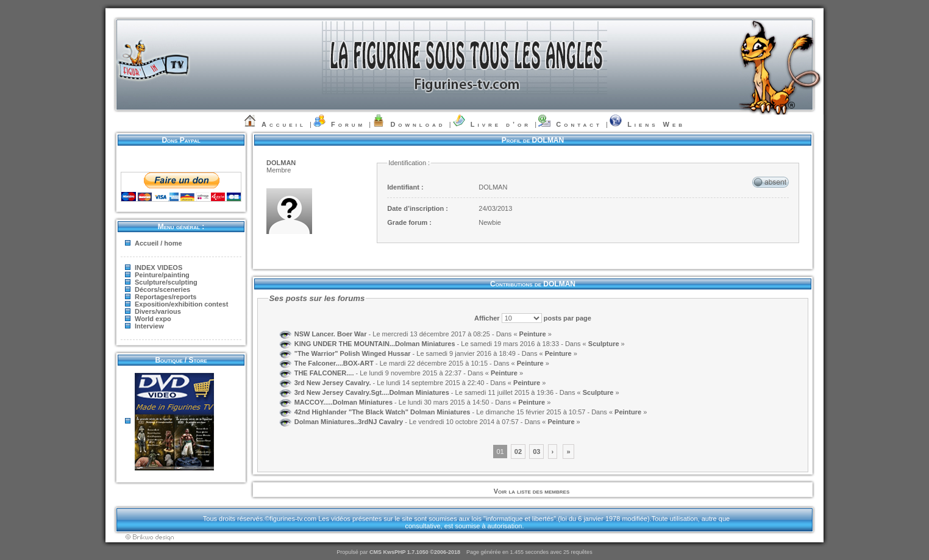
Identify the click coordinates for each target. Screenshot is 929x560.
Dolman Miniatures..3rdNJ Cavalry (349, 421)
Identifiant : (405, 187)
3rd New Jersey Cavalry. (333, 382)
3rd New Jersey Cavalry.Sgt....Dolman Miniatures (372, 392)
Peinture (533, 333)
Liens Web (656, 124)
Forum (348, 124)
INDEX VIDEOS (158, 268)
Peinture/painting (162, 275)
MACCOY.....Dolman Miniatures (343, 402)
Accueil (284, 124)
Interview (149, 326)
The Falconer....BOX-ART (334, 363)
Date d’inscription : (418, 208)
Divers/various (158, 311)
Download (418, 124)
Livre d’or (501, 124)
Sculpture (605, 343)
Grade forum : (409, 222)
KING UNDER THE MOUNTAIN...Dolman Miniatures (375, 343)
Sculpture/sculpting (166, 282)
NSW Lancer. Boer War (331, 333)
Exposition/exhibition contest (181, 304)
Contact (579, 124)
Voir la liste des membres (532, 491)
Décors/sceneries (162, 289)
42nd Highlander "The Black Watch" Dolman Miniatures (383, 411)
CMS (376, 552)
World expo (153, 319)
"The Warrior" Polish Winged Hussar (353, 353)
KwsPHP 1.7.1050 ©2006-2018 (422, 552)
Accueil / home (158, 243)
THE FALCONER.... (324, 372)
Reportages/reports (166, 297)
